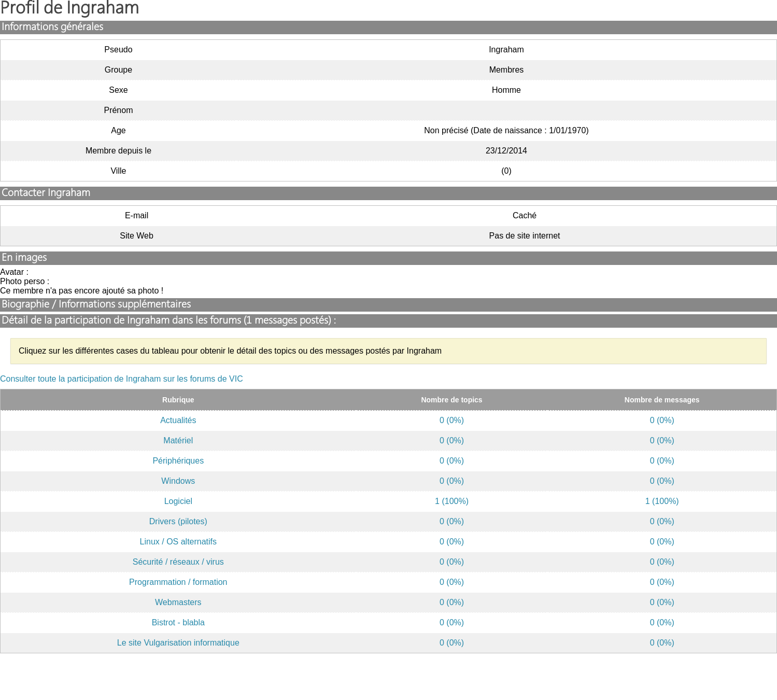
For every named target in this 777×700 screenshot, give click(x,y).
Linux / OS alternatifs (179, 542)
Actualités (178, 420)
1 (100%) (452, 501)
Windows (178, 481)
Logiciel (178, 501)
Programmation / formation (178, 582)
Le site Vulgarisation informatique (178, 643)
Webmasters (178, 602)
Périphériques (178, 461)
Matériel (178, 440)
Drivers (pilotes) (178, 521)
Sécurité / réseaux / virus (178, 562)
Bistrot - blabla (178, 622)
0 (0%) (452, 420)
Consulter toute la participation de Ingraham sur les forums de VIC (122, 379)
